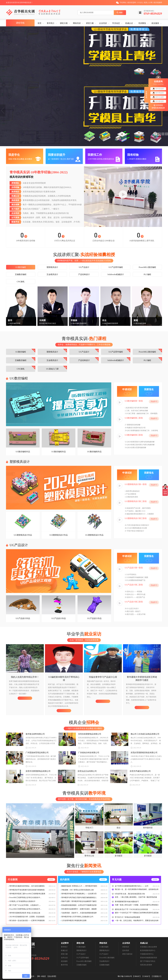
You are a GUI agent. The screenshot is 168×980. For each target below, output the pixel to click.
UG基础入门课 (52, 369)
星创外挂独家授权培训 (149, 958)
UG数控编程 (21, 267)
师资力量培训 (127, 954)
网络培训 (77, 23)
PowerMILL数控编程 (147, 267)
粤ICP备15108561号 (125, 976)
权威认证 (129, 23)
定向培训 (126, 950)
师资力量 (90, 23)
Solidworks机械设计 (116, 274)
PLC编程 (147, 274)
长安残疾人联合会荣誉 (149, 947)
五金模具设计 (52, 274)
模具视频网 (158, 3)
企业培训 (103, 23)
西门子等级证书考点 (148, 961)
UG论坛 (140, 3)
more (51, 879)
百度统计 (157, 976)
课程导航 (20, 23)
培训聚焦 (142, 23)
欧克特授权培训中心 (148, 950)
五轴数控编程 (21, 274)
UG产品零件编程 (116, 267)
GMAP (146, 976)
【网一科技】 (42, 976)
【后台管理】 (52, 976)
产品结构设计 (84, 274)
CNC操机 (21, 282)
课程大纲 (64, 23)
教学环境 (64, 965)
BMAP (137, 976)
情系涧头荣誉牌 (146, 965)
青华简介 (51, 23)
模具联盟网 (132, 3)
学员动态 (116, 23)
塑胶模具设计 (52, 267)
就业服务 (155, 23)
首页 (39, 23)
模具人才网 (148, 3)
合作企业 (64, 958)
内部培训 (126, 947)
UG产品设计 (84, 267)
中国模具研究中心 (147, 954)
